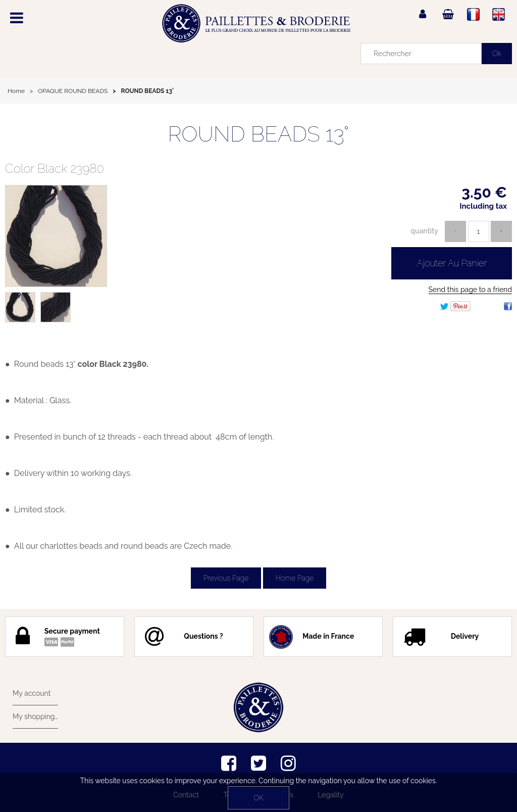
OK (258, 798)
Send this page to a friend (470, 290)
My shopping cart (35, 717)
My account (32, 693)
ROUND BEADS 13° (259, 134)
